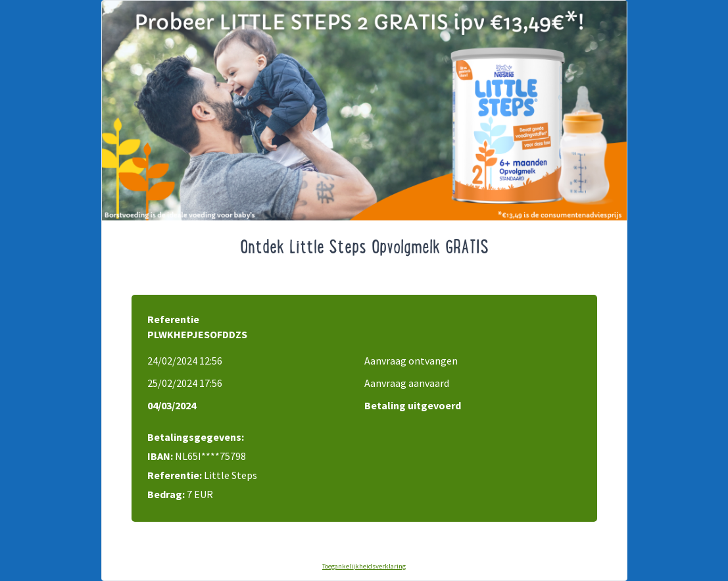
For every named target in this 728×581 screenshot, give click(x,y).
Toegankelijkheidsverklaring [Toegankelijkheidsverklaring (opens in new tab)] (364, 566)
